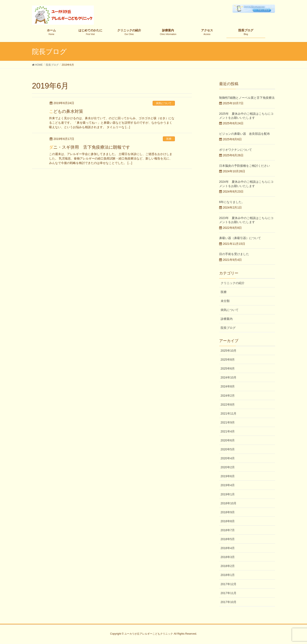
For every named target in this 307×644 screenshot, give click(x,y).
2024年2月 (228, 396)
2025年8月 (228, 360)
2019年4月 (228, 485)
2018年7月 (228, 530)
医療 (169, 139)
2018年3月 (228, 557)
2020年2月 (228, 467)
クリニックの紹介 (233, 283)
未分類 (225, 301)
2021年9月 (228, 422)
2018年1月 (228, 575)
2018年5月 (228, 539)
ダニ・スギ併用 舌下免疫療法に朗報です (90, 147)
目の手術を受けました (234, 254)
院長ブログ (228, 328)
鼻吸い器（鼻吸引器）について (240, 238)
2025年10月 (229, 351)
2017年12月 (229, 584)
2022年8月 (228, 405)
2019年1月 (228, 494)
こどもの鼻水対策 (66, 111)
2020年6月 (228, 440)
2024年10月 (229, 377)
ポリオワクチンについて (236, 150)
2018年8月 (228, 521)
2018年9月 (228, 512)
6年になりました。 (232, 202)
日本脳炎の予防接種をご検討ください (245, 166)
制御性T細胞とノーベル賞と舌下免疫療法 (247, 98)
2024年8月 (228, 386)
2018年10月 (229, 503)
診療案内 (227, 319)
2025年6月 (228, 368)
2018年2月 (228, 566)
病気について (164, 103)
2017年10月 (229, 602)
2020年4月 (228, 458)
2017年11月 (229, 593)
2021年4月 (228, 431)
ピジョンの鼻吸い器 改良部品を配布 (245, 134)
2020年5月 (228, 449)
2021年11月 (229, 413)
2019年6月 (228, 476)
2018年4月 (228, 548)
